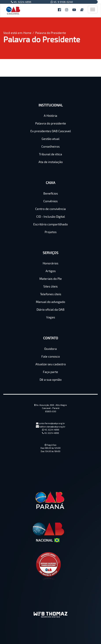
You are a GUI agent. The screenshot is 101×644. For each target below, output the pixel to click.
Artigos (51, 271)
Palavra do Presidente (51, 33)
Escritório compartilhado (50, 224)
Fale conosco (51, 356)
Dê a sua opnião (51, 380)
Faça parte (50, 372)
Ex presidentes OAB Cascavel (51, 131)
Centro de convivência (50, 209)
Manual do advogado (50, 302)
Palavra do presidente (51, 123)
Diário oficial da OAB (50, 309)
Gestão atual (50, 139)
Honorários (50, 263)
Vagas (51, 317)
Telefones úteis (51, 294)
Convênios (50, 201)
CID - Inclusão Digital (51, 216)
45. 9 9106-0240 (62, 2)
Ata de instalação (51, 162)
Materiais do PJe (51, 279)
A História (50, 116)
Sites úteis (50, 286)
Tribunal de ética (50, 154)
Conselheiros (50, 146)
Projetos (51, 232)
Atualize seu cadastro (51, 364)
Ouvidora (50, 349)
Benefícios (51, 193)
